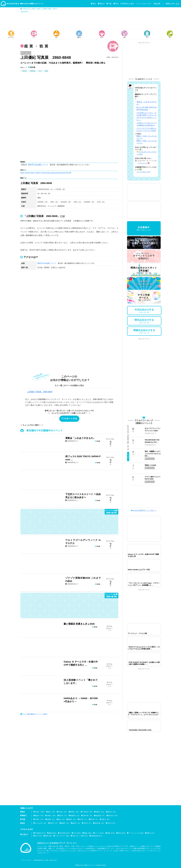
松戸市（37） (84, 819)
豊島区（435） (101, 812)
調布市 (25, 71)
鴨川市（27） (95, 819)
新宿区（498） (75, 812)
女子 (40, 71)
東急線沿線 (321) (97, 836)
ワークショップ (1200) (137, 833)
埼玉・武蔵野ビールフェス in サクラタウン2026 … (153, 454)
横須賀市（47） (101, 816)
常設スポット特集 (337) (80, 836)
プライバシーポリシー (27, 860)
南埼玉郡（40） (100, 823)
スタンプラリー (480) (62, 836)
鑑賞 (46, 71)
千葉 (109, 4)
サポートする (69, 418)
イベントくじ (143, 163)
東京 (93, 4)
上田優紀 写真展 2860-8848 (40, 392)
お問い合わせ (53, 860)
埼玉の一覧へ (112, 823)
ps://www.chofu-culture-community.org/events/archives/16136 (47, 173)
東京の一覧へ (112, 812)
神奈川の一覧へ (113, 816)
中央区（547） (63, 812)
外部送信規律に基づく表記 (41, 860)
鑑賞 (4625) (53, 833)
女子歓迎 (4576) (65, 833)
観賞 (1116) (151, 833)
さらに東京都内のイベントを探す (35, 714)
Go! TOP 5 (128, 457)
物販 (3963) (88, 833)
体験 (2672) (112, 833)
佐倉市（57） (51, 819)
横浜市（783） (40, 816)
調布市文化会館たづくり (38, 165)
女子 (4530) (77, 833)
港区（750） (52, 812)
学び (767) (38, 836)
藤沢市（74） (63, 816)
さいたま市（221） (41, 823)
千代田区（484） (88, 812)
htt (21, 173)
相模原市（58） (75, 816)
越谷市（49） (77, 823)
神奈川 (101, 4)
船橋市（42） (72, 819)
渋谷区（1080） (40, 812)
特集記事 (157, 4)
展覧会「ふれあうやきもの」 (80, 438)
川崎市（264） (52, 816)
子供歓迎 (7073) (40, 833)
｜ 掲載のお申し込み (171, 4)
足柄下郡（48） (88, 816)
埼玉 (116, 4)
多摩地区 (33, 71)
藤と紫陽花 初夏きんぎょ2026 (79, 624)
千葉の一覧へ (106, 819)
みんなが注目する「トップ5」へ (144, 510)
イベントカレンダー (144, 4)
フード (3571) (100, 833)
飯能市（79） (65, 823)
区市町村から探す (127, 4)
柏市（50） (62, 819)
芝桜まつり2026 (150, 465)
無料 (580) (49, 836)
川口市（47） (88, 823)
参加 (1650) (122, 833)
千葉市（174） (40, 819)
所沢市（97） (54, 823)
